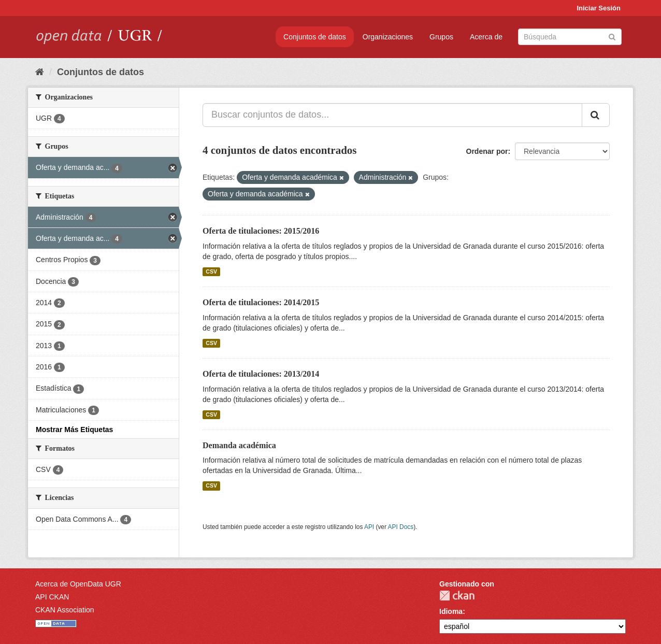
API (369, 527)
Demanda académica (239, 445)
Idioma (451, 611)
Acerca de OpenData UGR (78, 584)
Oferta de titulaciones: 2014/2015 (261, 302)
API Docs (401, 527)
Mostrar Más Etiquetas (74, 430)
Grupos (441, 37)
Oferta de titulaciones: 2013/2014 (261, 374)
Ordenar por (487, 151)
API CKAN (52, 597)
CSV (211, 271)
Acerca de (486, 37)
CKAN (457, 596)
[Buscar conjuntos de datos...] (392, 115)
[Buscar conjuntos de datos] (570, 37)
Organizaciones (388, 37)
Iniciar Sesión (599, 8)
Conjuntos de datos (315, 37)
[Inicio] (40, 72)
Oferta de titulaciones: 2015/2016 (261, 231)
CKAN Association (65, 610)
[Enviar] (612, 36)
